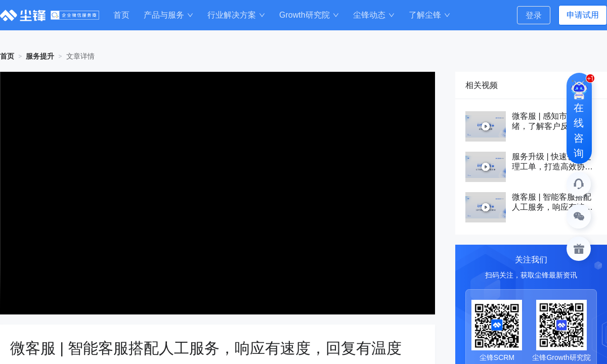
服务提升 (40, 56)
